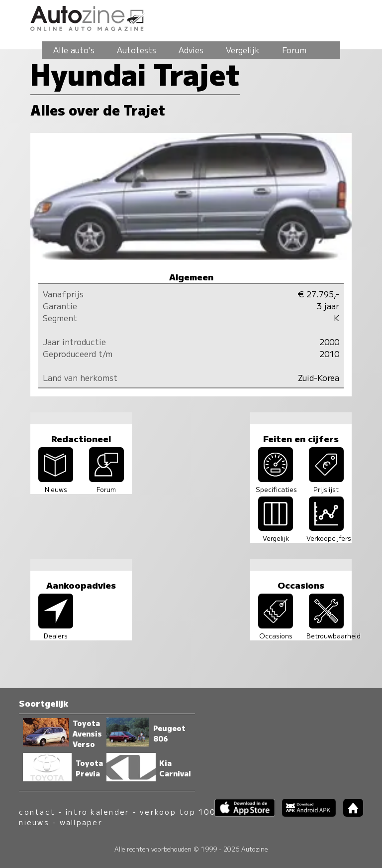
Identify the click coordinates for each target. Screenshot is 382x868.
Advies (191, 50)
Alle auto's (74, 50)
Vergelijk (243, 50)
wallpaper (81, 822)
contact (37, 811)
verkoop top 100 (178, 811)
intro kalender (97, 811)
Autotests (137, 50)
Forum (294, 50)
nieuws (34, 822)
